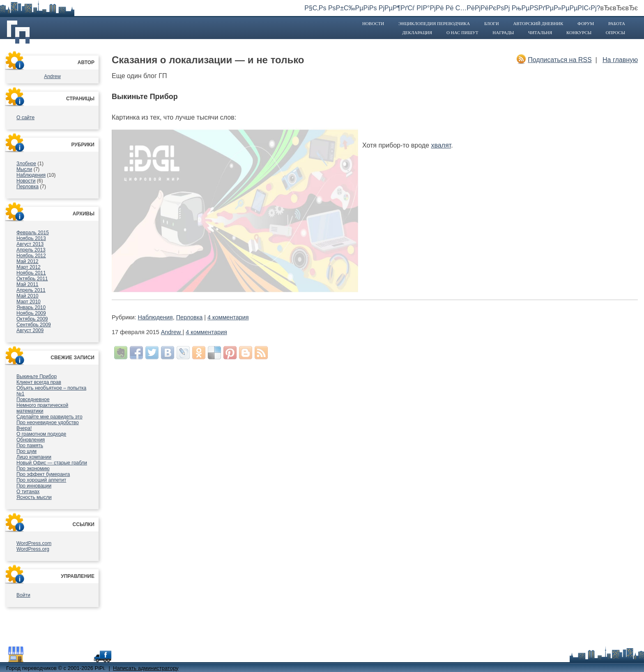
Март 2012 (29, 267)
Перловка (28, 187)
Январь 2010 (31, 307)
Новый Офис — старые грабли (52, 463)
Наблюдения (31, 175)
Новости (373, 23)
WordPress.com (34, 543)
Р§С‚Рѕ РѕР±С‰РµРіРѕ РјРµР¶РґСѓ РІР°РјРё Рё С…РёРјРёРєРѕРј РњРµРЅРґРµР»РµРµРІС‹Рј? (452, 8)
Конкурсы (579, 32)
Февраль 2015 (33, 233)
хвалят (441, 145)
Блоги (492, 23)
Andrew (52, 76)
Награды (503, 32)
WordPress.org (33, 549)
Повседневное (33, 400)
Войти (23, 595)
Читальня (540, 32)
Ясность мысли (34, 497)
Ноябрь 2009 (31, 313)
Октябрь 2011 (32, 279)
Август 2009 (30, 330)
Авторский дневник (538, 23)
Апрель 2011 (31, 290)
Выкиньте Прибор (37, 376)
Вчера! (24, 428)
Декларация (417, 32)
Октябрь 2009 (32, 319)
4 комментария (228, 317)
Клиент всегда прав (39, 382)
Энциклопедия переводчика (434, 23)
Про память (30, 446)
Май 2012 (28, 261)
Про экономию (33, 469)
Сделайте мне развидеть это (49, 417)
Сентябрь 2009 (34, 325)
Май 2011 (28, 284)
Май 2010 (28, 296)
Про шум (26, 451)
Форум (586, 23)
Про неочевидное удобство (48, 423)
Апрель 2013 (31, 250)
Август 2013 (30, 244)
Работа (617, 23)
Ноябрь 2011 (31, 273)
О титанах (28, 492)
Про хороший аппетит (41, 480)
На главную (620, 60)
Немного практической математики (42, 408)
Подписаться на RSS (560, 60)
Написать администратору (146, 668)
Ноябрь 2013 (31, 238)
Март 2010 (29, 302)
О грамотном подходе (41, 434)
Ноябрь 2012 (31, 256)
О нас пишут (462, 32)
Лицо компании (34, 457)
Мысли (24, 169)
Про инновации (34, 486)
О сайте (25, 118)
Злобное (26, 164)
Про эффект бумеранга (43, 474)
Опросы (615, 32)
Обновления (31, 440)
